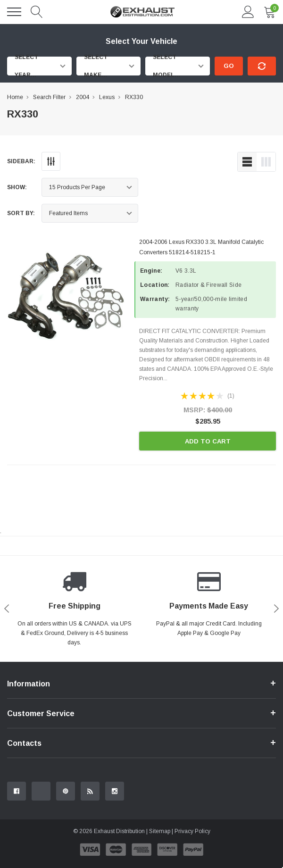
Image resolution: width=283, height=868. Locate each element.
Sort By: (21, 213)
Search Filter (49, 97)
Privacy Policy (192, 831)
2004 (83, 97)
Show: (17, 187)
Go (229, 66)
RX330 (134, 97)
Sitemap (160, 831)
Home (15, 97)
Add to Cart (208, 441)
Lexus (107, 97)
